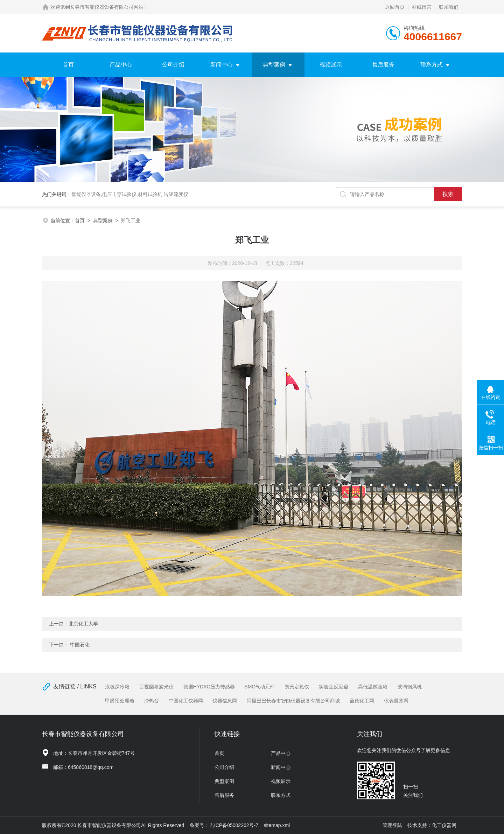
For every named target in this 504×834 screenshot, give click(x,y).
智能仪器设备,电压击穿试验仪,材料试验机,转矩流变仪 (130, 194)
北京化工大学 (83, 624)
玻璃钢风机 (409, 687)
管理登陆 (392, 825)
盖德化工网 (362, 701)
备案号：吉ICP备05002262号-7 (224, 825)
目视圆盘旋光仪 (156, 687)
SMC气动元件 (260, 687)
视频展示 (331, 65)
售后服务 (383, 65)
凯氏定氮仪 (297, 687)
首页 (68, 65)
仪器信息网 (225, 701)
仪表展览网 (396, 701)
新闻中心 (222, 65)
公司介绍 (173, 65)
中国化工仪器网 (186, 701)
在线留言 (422, 7)
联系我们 (449, 7)
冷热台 (152, 701)
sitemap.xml (277, 825)
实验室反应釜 (334, 687)
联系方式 (432, 65)
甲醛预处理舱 (120, 701)
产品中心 (121, 65)
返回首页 (395, 7)
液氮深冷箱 (117, 687)
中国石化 (80, 645)
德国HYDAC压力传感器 (209, 687)
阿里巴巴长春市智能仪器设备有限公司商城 (293, 701)
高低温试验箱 (373, 687)
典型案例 (274, 65)
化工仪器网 (444, 825)
